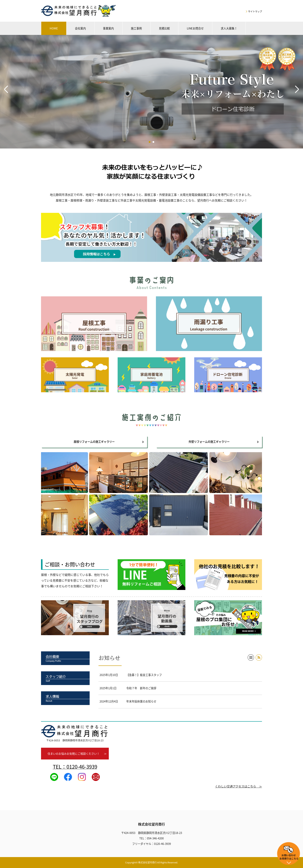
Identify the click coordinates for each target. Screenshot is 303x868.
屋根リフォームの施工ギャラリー (94, 442)
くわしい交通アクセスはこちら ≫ (239, 786)
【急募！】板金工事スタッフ (144, 675)
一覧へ (251, 657)
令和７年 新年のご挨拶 (141, 688)
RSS (259, 657)
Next (297, 89)
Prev (6, 89)
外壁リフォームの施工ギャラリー (209, 442)
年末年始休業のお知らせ (141, 701)
